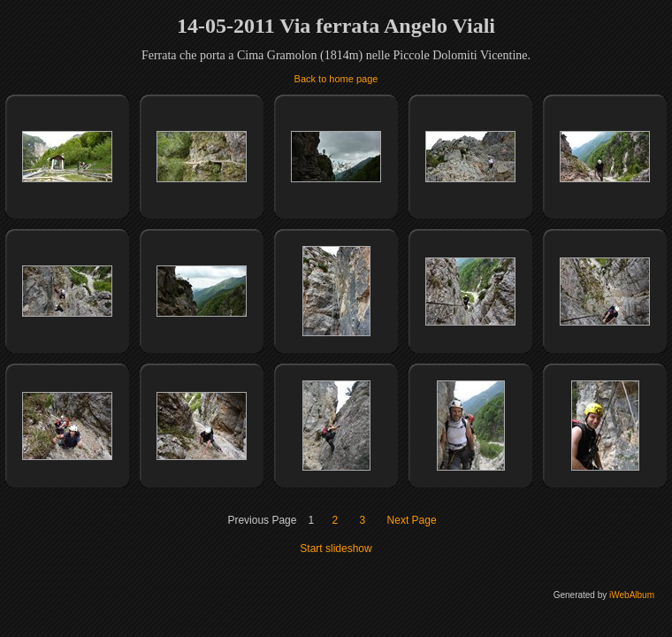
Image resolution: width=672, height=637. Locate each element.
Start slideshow (336, 549)
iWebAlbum (632, 595)
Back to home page (336, 79)
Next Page (412, 520)
